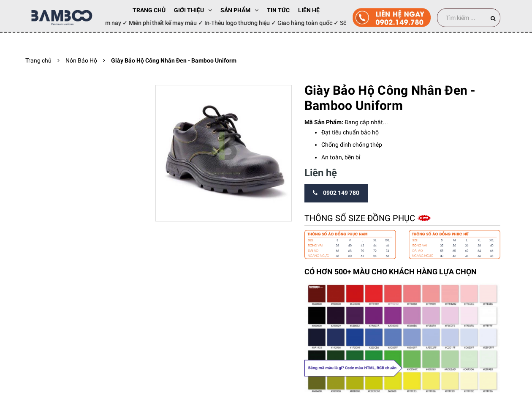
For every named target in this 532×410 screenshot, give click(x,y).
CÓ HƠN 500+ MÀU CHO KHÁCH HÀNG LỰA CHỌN (391, 272)
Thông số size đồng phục (361, 218)
